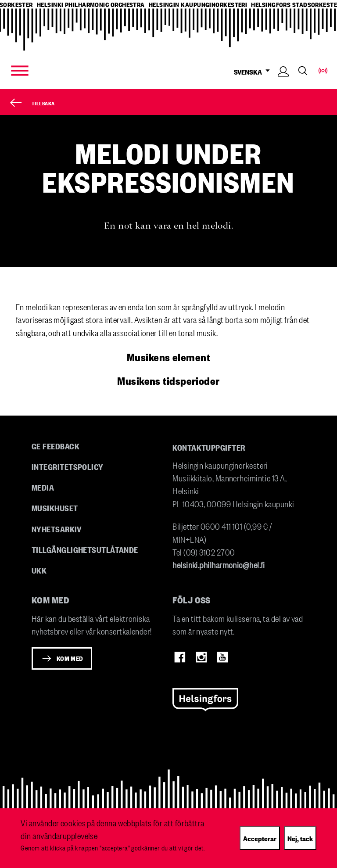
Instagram (201, 657)
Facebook (180, 657)
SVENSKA (254, 72)
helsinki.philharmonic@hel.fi (219, 565)
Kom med (70, 658)
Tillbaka (43, 103)
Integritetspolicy (68, 466)
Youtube (222, 657)
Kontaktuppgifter (209, 447)
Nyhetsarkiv (57, 529)
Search (303, 71)
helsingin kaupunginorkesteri (198, 5)
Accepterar (260, 838)
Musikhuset (55, 508)
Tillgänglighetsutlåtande (85, 549)
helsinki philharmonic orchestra (91, 5)
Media (43, 487)
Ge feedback (56, 446)
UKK (39, 570)
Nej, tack (300, 838)
